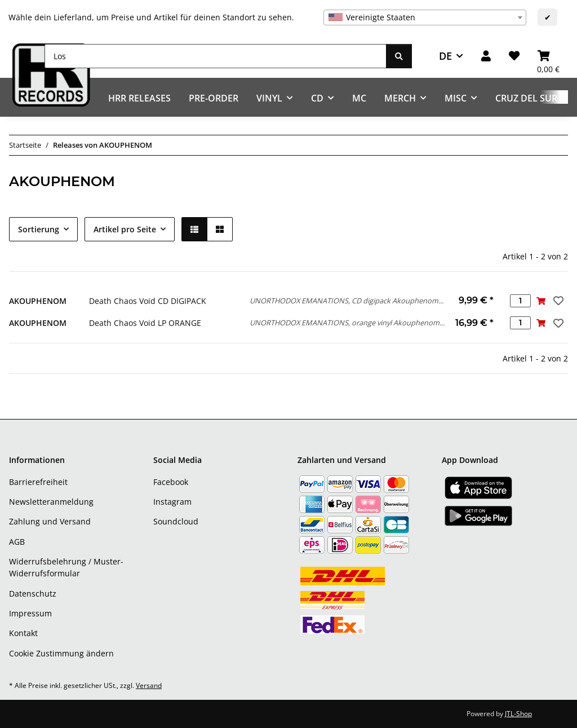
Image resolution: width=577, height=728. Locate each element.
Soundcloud (176, 521)
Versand (149, 685)
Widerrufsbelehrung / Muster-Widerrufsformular (66, 567)
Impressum (30, 613)
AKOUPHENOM (38, 301)
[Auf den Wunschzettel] (557, 301)
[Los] (216, 56)
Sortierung (39, 229)
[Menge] (520, 301)
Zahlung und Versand (50, 521)
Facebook (171, 482)
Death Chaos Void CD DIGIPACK (148, 301)
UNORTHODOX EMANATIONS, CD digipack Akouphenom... (347, 301)
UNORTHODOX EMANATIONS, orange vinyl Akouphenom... (347, 323)
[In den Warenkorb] (541, 301)
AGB (17, 542)
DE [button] (445, 56)
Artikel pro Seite (125, 229)
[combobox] (425, 17)
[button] (486, 56)
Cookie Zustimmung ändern (61, 653)
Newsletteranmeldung (51, 502)
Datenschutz (33, 594)
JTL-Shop (518, 714)
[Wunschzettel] (514, 56)
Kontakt (23, 633)
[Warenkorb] (548, 56)
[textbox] (425, 17)
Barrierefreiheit (38, 482)
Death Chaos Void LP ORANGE (145, 323)
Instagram (172, 502)
